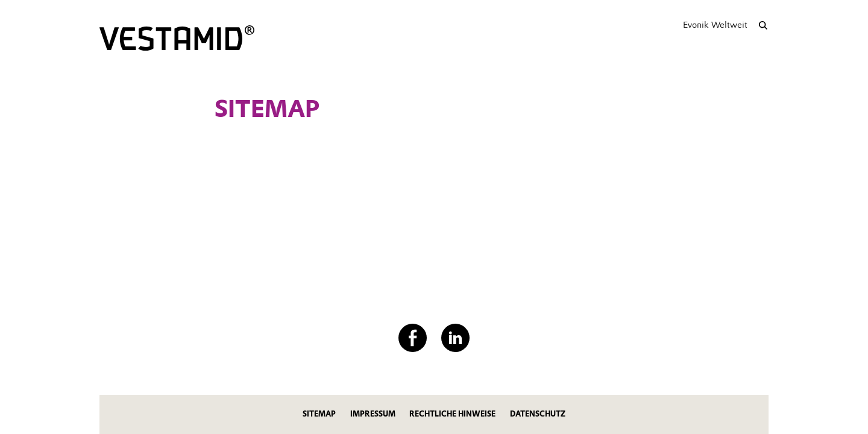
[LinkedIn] (455, 338)
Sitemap (319, 414)
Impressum (373, 414)
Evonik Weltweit (715, 25)
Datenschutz (538, 414)
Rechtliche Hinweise (452, 414)
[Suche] (763, 25)
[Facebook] (413, 338)
